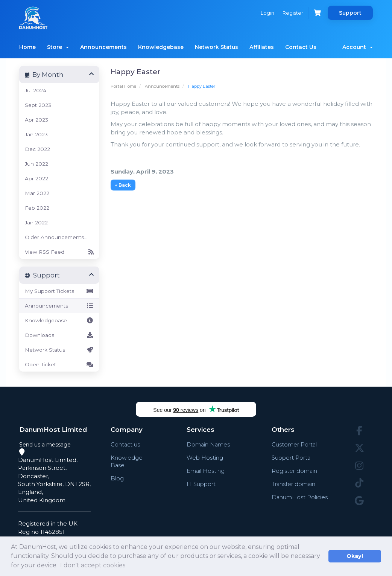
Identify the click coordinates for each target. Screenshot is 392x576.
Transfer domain (293, 484)
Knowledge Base (127, 461)
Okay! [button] (355, 556)
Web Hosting (204, 458)
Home (27, 47)
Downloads (59, 335)
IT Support (201, 484)
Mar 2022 (37, 193)
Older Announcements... (56, 237)
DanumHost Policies (300, 497)
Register (292, 13)
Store (58, 47)
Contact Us (301, 47)
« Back (123, 185)
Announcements (103, 47)
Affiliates (262, 47)
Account (358, 47)
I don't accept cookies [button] (93, 565)
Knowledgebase (161, 47)
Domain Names (208, 444)
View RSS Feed (59, 252)
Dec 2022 (37, 149)
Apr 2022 (36, 178)
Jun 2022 (36, 164)
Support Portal (292, 458)
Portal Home (123, 86)
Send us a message (45, 445)
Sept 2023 (38, 105)
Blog (117, 478)
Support (350, 13)
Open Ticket (59, 364)
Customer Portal (294, 444)
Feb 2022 (37, 208)
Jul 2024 (36, 90)
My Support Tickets (59, 291)
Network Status (217, 47)
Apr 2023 (36, 120)
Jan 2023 (36, 134)
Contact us (126, 444)
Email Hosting (205, 471)
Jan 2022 (36, 222)
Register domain (294, 471)
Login (266, 13)
